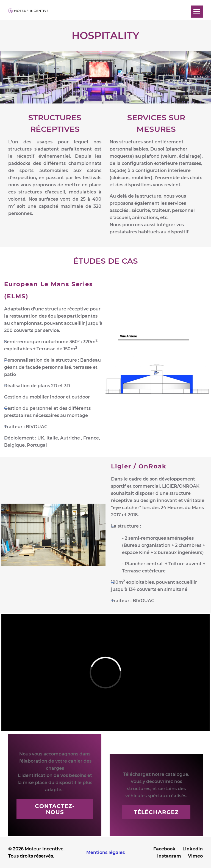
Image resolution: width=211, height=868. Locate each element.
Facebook (164, 849)
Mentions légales (105, 852)
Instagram (169, 856)
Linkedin (193, 849)
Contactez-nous (55, 809)
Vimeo (195, 856)
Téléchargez (156, 812)
